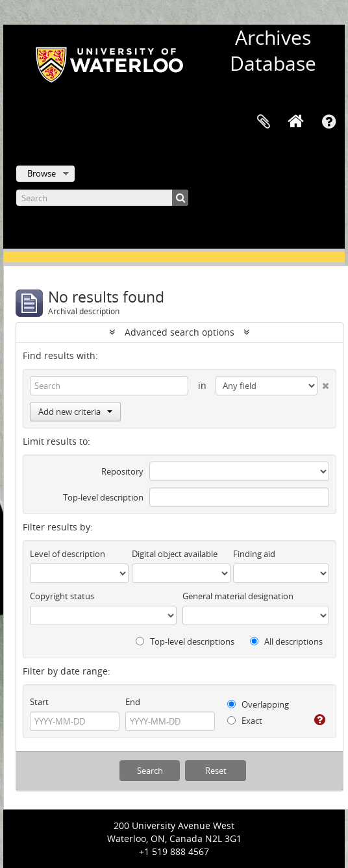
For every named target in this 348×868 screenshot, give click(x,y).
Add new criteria (75, 412)
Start (39, 702)
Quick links (329, 122)
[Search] (102, 198)
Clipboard (264, 122)
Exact (245, 721)
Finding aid (254, 554)
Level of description (68, 554)
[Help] (319, 720)
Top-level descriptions (185, 641)
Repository (122, 471)
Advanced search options (180, 332)
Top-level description (103, 497)
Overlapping (258, 704)
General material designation (238, 596)
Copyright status (62, 596)
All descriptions (286, 641)
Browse (42, 173)
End (133, 702)
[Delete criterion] (323, 383)
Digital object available (175, 554)
